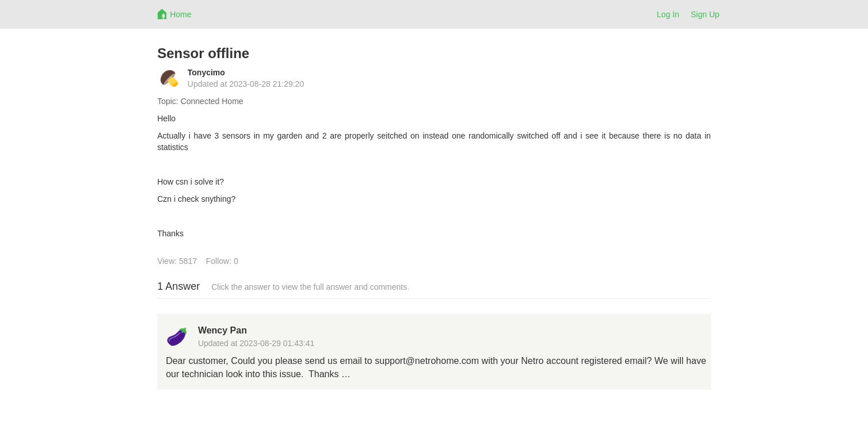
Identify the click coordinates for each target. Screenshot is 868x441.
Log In (668, 14)
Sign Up (705, 14)
